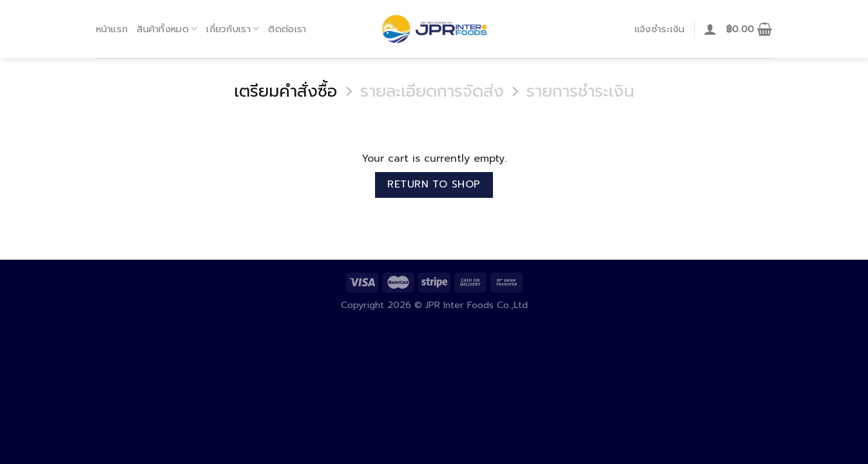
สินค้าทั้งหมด (167, 29)
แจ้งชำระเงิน (660, 29)
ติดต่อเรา (287, 29)
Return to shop (434, 184)
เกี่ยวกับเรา (233, 29)
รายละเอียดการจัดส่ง (432, 92)
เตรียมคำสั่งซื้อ (285, 92)
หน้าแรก (112, 29)
